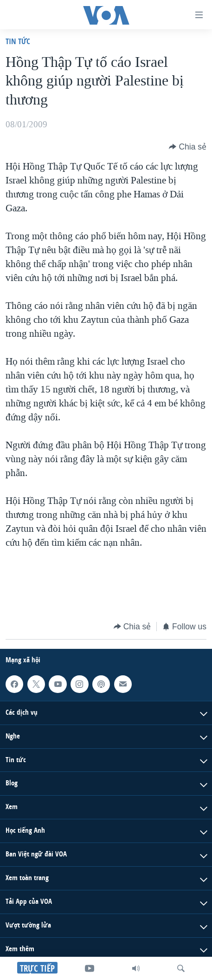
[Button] (188, 147)
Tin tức (18, 41)
